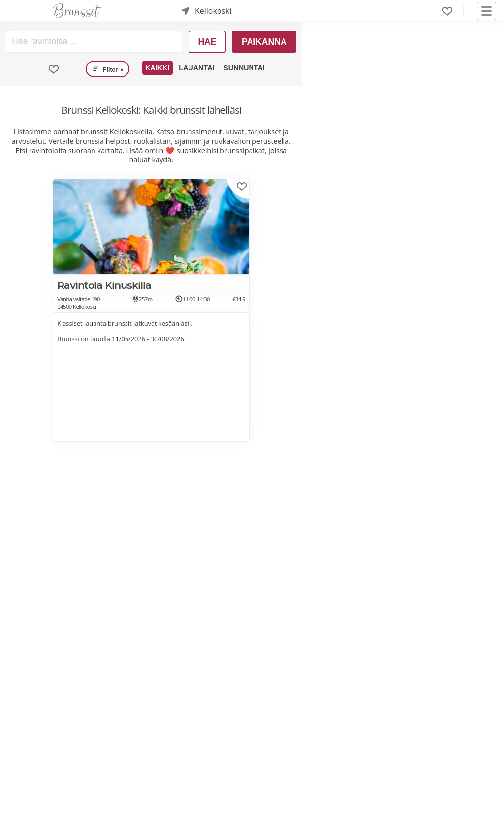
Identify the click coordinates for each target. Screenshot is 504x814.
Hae (207, 42)
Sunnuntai (244, 68)
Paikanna (264, 42)
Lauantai (196, 68)
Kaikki (157, 68)
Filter (108, 69)
